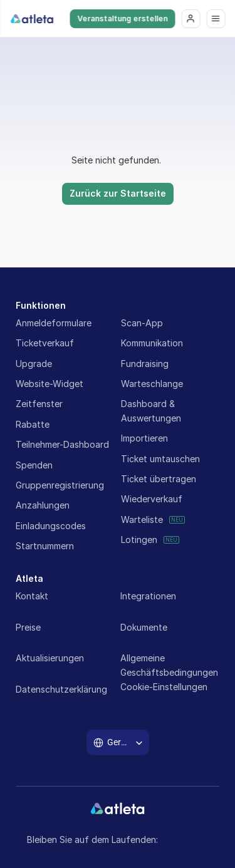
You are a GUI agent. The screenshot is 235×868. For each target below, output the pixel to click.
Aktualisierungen (50, 658)
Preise (28, 627)
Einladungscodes (51, 526)
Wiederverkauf (152, 499)
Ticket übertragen (159, 479)
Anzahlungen (43, 505)
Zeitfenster (39, 404)
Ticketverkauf (45, 343)
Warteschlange (152, 384)
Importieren (144, 438)
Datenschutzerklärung (61, 689)
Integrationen (148, 596)
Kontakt (32, 596)
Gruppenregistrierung (60, 485)
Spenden (34, 465)
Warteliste (142, 519)
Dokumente (144, 627)
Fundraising (145, 364)
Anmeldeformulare (54, 323)
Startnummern (45, 546)
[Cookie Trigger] (164, 687)
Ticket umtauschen (160, 459)
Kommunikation (152, 343)
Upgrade (34, 364)
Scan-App (142, 323)
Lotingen (139, 540)
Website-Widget (50, 384)
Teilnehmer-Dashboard (62, 444)
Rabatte (33, 424)
